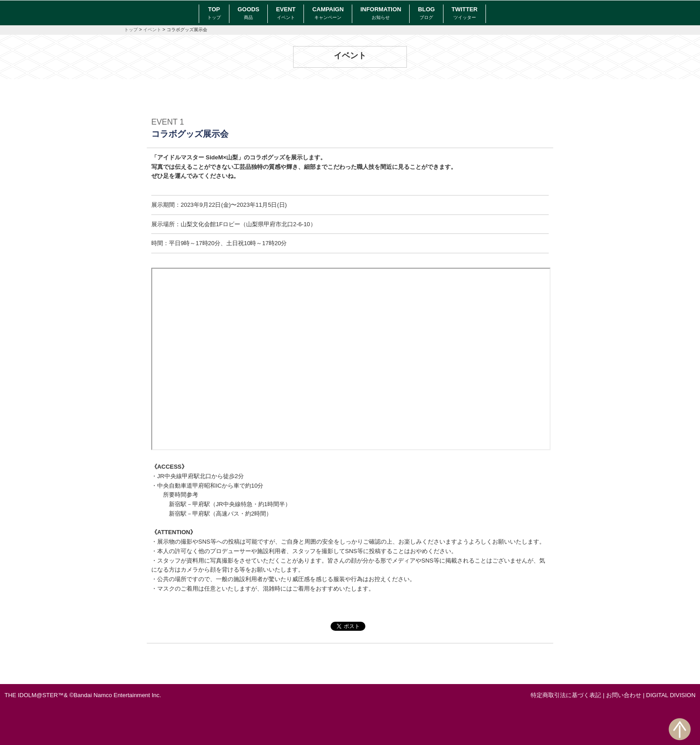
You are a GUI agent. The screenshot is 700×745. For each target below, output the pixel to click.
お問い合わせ (624, 695)
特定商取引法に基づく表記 (566, 695)
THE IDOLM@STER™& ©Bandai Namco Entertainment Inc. (83, 695)
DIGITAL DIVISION (671, 695)
